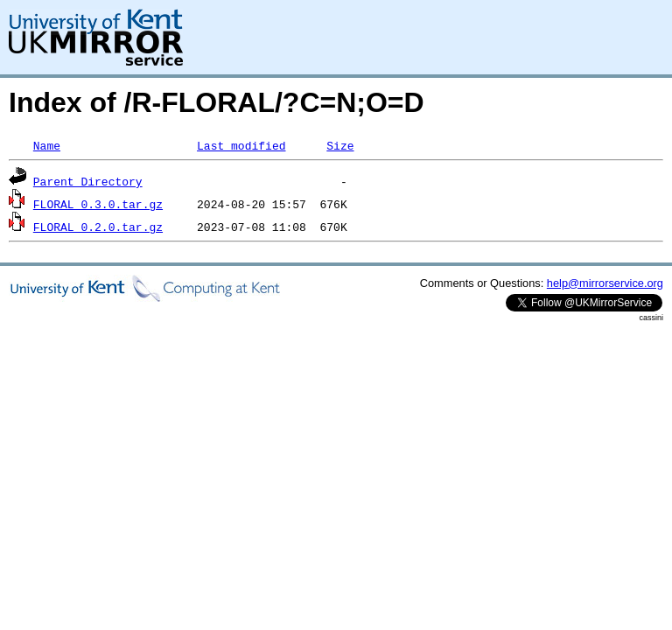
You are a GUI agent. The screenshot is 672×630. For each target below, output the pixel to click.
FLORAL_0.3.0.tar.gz (98, 204)
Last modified (241, 145)
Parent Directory (88, 181)
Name (47, 145)
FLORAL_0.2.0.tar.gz (98, 227)
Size (340, 145)
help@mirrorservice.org (605, 283)
